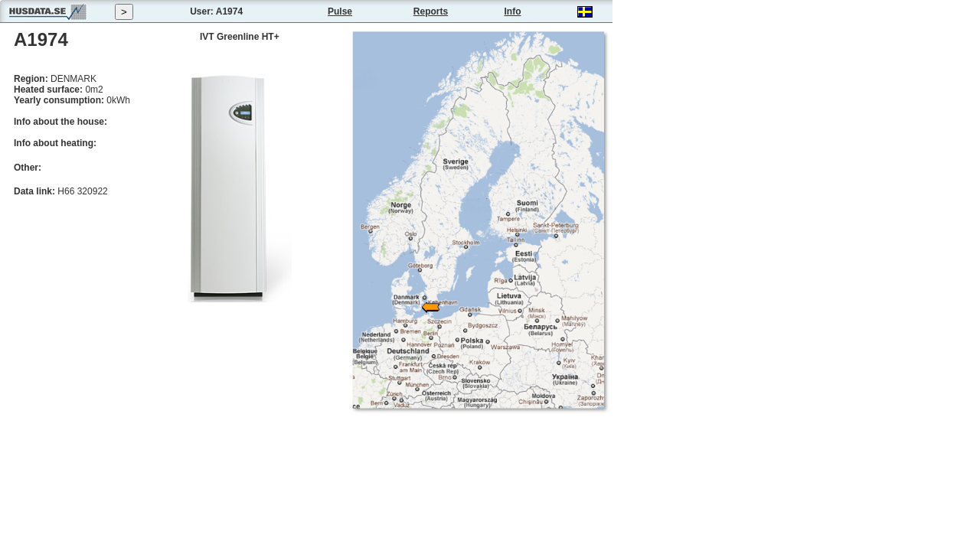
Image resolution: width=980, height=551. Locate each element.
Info (513, 11)
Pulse (340, 11)
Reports (431, 11)
